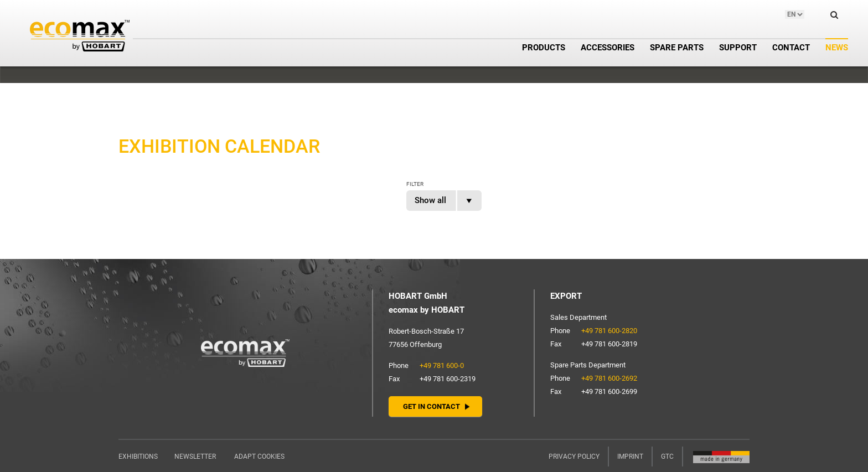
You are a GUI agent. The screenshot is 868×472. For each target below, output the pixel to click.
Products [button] (544, 48)
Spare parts (677, 48)
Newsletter (195, 457)
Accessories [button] (608, 48)
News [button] (837, 48)
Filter (415, 184)
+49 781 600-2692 (609, 378)
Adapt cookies (259, 457)
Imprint (630, 457)
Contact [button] (791, 48)
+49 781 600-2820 (609, 331)
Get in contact (432, 406)
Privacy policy (574, 457)
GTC (667, 457)
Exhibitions (138, 457)
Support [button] (738, 48)
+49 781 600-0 (442, 365)
